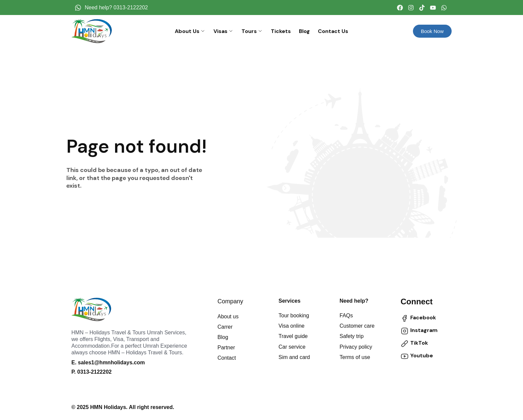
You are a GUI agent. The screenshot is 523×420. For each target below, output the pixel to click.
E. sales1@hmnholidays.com (108, 362)
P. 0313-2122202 (92, 372)
